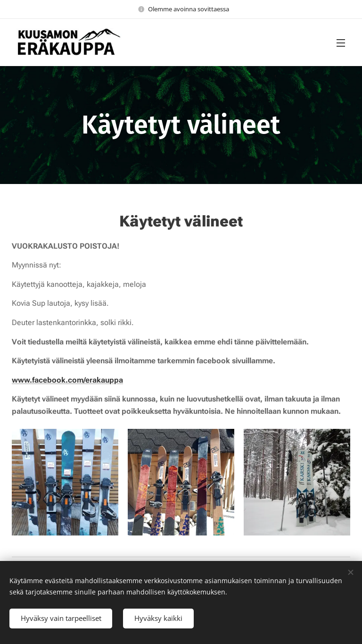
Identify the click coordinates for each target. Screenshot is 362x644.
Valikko (341, 43)
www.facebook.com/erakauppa (67, 380)
